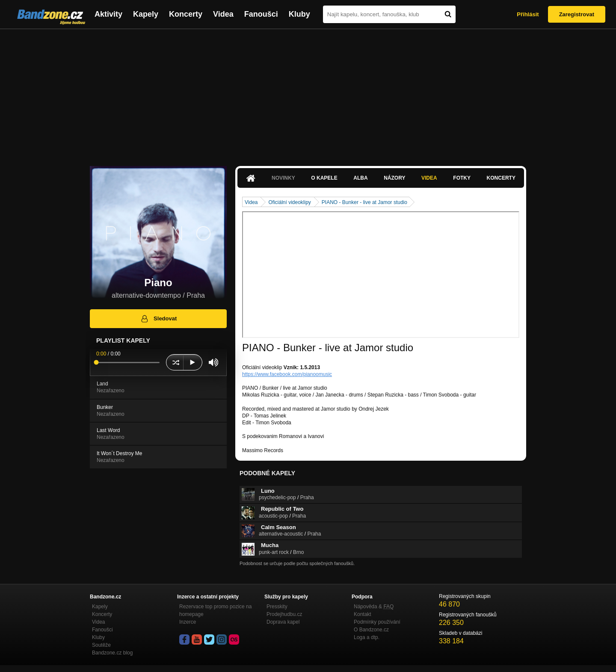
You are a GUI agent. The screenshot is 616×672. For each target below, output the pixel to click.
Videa (223, 14)
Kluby (299, 14)
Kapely (146, 14)
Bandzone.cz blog (112, 653)
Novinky (283, 178)
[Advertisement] (308, 93)
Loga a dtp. (367, 637)
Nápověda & (374, 607)
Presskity (277, 607)
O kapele (324, 178)
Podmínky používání (377, 622)
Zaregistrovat (577, 14)
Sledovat (158, 319)
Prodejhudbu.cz (284, 614)
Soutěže (101, 645)
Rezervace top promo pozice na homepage (215, 610)
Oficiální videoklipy (289, 202)
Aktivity (108, 14)
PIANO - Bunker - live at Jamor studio (364, 202)
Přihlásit (528, 14)
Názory (394, 178)
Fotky (462, 178)
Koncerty (186, 14)
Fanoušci (261, 14)
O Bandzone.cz (371, 630)
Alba (360, 178)
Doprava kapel (283, 622)
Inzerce (188, 622)
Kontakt (363, 614)
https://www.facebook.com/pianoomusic (287, 374)
